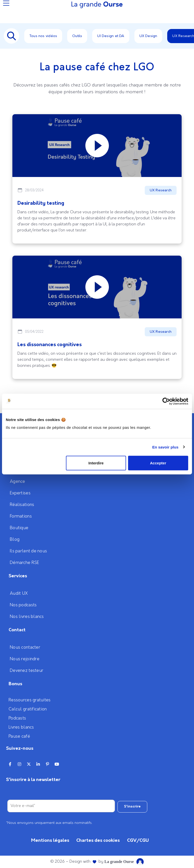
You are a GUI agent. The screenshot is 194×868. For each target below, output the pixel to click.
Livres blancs (21, 727)
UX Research (161, 190)
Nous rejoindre (25, 659)
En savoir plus (165, 447)
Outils (77, 36)
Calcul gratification (28, 709)
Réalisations (22, 505)
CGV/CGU (138, 841)
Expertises (20, 493)
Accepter (158, 463)
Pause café (19, 736)
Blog (15, 540)
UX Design (148, 36)
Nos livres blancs (27, 617)
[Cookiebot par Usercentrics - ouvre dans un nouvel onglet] (166, 401)
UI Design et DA (111, 36)
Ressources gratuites (30, 700)
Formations (21, 516)
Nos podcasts (23, 605)
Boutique (19, 528)
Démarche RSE (25, 563)
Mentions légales (50, 841)
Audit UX (19, 593)
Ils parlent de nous (28, 551)
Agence (18, 482)
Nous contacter (25, 647)
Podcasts (17, 718)
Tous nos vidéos (43, 36)
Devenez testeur (27, 671)
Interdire (96, 463)
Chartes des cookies (98, 841)
